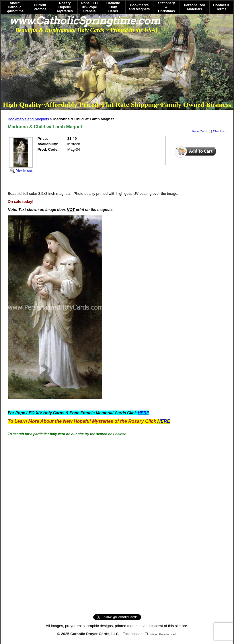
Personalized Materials (195, 7)
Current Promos (40, 7)
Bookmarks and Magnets (139, 7)
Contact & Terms (221, 7)
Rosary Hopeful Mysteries (65, 7)
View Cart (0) (201, 131)
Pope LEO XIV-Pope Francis (89, 7)
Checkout (220, 131)
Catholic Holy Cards (113, 7)
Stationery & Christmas (166, 7)
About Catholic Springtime (14, 7)
